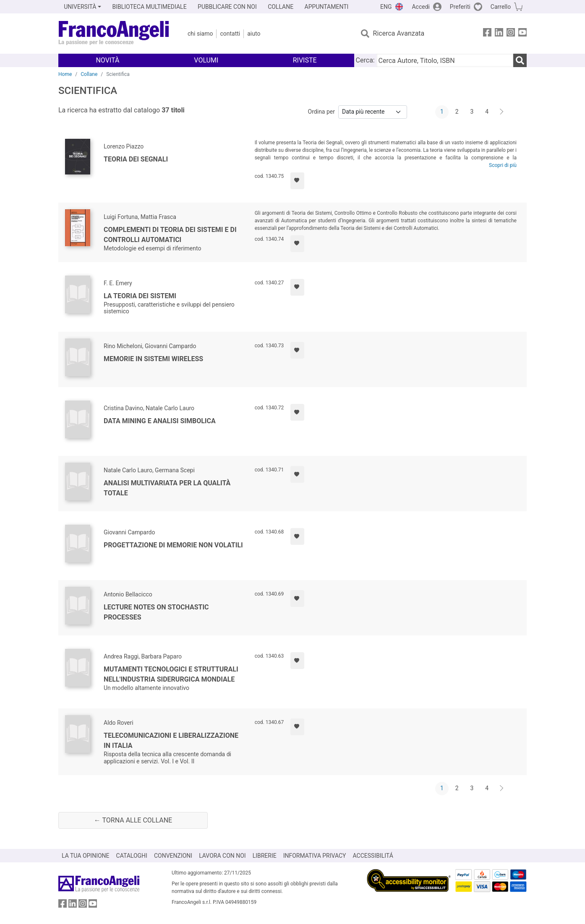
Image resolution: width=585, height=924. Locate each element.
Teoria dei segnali (136, 159)
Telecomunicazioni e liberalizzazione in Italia (171, 741)
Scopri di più (503, 165)
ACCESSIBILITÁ (373, 856)
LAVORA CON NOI (222, 856)
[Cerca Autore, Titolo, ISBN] (445, 60)
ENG (386, 7)
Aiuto (254, 34)
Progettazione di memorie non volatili (173, 545)
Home (65, 74)
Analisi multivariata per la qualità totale (167, 488)
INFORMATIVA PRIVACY (315, 856)
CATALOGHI (132, 856)
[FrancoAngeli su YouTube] (522, 34)
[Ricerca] (520, 60)
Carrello (501, 7)
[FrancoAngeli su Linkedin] (499, 34)
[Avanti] (502, 112)
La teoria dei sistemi (140, 296)
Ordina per (321, 112)
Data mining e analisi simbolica (160, 421)
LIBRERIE (265, 856)
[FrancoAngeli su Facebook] (487, 34)
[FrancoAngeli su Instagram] (511, 34)
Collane (89, 74)
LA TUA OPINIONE (86, 856)
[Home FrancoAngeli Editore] (114, 34)
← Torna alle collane (133, 820)
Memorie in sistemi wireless (153, 359)
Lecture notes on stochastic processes (156, 612)
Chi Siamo (200, 34)
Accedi (421, 7)
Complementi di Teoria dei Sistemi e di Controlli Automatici (170, 235)
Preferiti (460, 7)
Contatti (230, 34)
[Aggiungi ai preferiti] (297, 181)
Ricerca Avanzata (399, 33)
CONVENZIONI (173, 856)
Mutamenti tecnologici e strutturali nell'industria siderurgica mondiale (171, 674)
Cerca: (365, 60)
